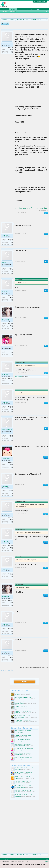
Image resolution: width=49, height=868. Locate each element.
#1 (46, 213)
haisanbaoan (18, 767)
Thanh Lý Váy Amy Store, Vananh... (24, 733)
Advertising (36, 857)
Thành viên (21, 9)
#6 (46, 346)
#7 (46, 373)
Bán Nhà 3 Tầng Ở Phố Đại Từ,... (23, 713)
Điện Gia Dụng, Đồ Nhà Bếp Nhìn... (24, 700)
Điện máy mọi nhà (19, 701)
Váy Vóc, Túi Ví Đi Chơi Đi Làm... (23, 709)
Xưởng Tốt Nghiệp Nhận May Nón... (24, 783)
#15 (46, 595)
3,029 (11, 325)
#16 (46, 623)
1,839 (11, 437)
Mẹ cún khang (6, 347)
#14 (46, 568)
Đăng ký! (24, 679)
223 (12, 328)
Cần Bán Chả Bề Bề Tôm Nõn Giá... (24, 779)
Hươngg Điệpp (19, 730)
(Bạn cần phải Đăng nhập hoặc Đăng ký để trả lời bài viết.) (34, 667)
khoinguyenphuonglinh (20, 743)
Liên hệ (41, 857)
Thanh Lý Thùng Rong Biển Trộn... (23, 718)
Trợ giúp (46, 857)
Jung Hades (18, 697)
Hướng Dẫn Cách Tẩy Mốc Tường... (24, 751)
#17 (46, 651)
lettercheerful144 (7, 430)
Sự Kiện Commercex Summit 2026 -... (24, 770)
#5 (46, 318)
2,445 (11, 464)
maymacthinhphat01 (20, 785)
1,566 (11, 270)
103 (12, 273)
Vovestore (17, 776)
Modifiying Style (5, 857)
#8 (46, 403)
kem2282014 (18, 710)
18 (12, 356)
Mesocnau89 (6, 319)
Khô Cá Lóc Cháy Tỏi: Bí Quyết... (23, 774)
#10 (46, 457)
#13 (46, 542)
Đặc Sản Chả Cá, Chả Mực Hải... (23, 691)
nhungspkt (5, 486)
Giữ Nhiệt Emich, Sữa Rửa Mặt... (23, 742)
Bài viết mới (13, 12)
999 (12, 492)
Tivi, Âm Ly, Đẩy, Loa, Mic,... (22, 704)
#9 (46, 428)
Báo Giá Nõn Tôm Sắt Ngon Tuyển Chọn (25, 765)
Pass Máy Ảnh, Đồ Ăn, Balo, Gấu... (23, 695)
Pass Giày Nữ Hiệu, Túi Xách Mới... (24, 728)
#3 (46, 261)
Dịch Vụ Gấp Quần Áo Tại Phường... (24, 755)
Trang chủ (5, 9)
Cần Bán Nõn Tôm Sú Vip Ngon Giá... (24, 792)
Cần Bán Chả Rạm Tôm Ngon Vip (23, 788)
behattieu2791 (6, 459)
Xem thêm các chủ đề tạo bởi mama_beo (31, 208)
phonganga (18, 692)
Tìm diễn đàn (5, 12)
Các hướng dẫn (30, 9)
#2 (46, 234)
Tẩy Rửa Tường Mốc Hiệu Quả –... (23, 737)
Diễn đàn (13, 9)
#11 (46, 485)
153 (12, 53)
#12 (46, 514)
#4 (46, 290)
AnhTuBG (17, 771)
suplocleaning (18, 739)
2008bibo (4, 263)
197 (12, 353)
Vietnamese (12, 857)
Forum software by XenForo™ (14, 859)
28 (12, 495)
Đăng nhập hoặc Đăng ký (40, 1)
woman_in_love (19, 719)
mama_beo (5, 44)
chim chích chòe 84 (20, 715)
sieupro (17, 734)
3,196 (11, 50)
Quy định (46, 859)
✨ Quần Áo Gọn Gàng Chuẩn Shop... (24, 746)
